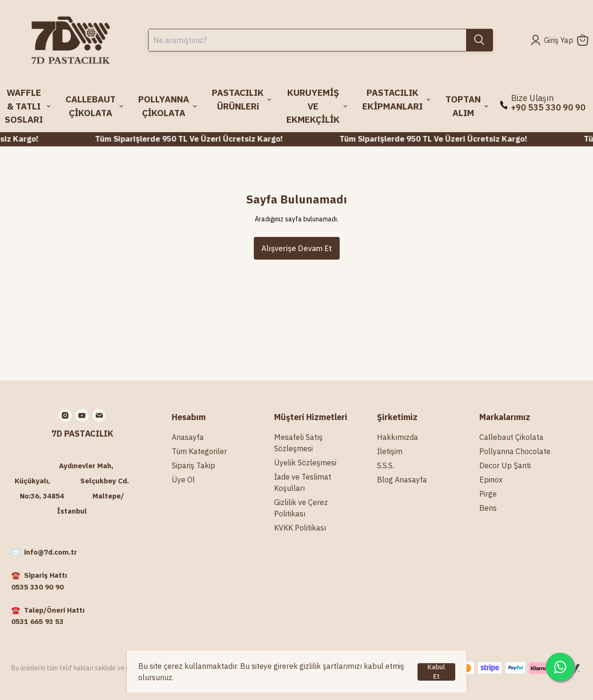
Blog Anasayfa (402, 480)
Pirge (488, 494)
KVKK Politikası (300, 528)
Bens (488, 508)
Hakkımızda (397, 437)
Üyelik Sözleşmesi (305, 463)
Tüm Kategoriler (199, 451)
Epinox (491, 480)
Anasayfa (188, 437)
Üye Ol (183, 480)
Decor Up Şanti (505, 465)
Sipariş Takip (193, 465)
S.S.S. (385, 465)
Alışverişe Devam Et (297, 248)
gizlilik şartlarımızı (331, 666)
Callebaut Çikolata (511, 437)
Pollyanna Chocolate (515, 451)
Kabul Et (436, 672)
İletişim (390, 451)
